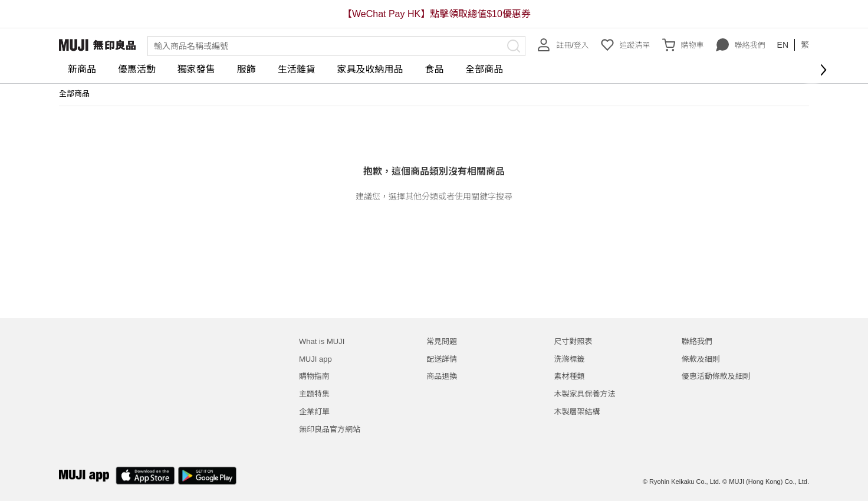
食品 (434, 69)
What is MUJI (322, 341)
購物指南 (314, 376)
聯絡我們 (741, 45)
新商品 (82, 69)
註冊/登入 (563, 45)
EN (783, 45)
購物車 (683, 45)
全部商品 (484, 69)
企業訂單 (314, 412)
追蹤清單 (626, 45)
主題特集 (314, 394)
